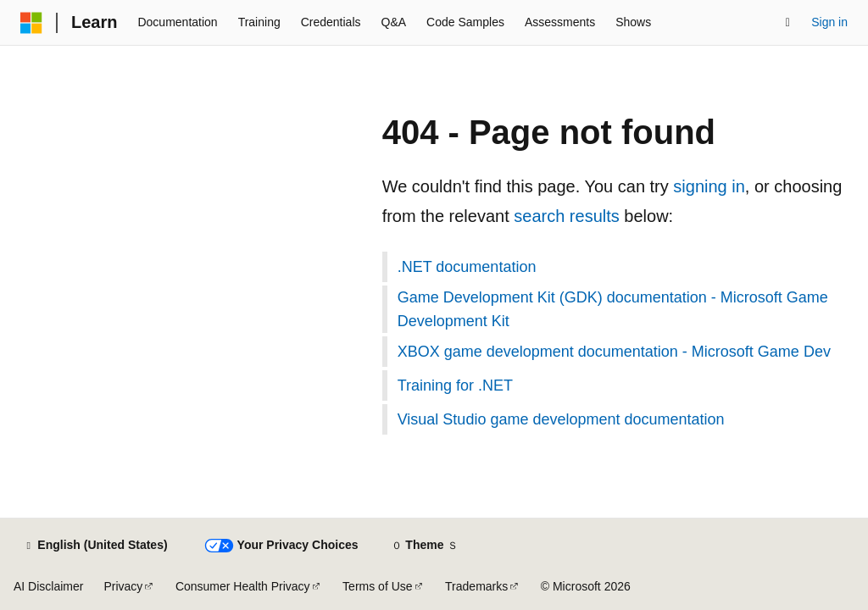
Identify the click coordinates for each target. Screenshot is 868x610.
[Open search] (787, 23)
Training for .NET (455, 385)
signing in (709, 186)
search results (567, 216)
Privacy (123, 586)
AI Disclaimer (48, 586)
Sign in (829, 22)
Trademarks (476, 586)
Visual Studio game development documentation (561, 419)
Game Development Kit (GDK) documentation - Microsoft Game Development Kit (613, 309)
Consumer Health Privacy (243, 586)
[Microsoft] (31, 23)
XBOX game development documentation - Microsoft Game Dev (614, 352)
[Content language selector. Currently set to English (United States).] (95, 546)
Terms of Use (377, 586)
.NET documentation (467, 267)
